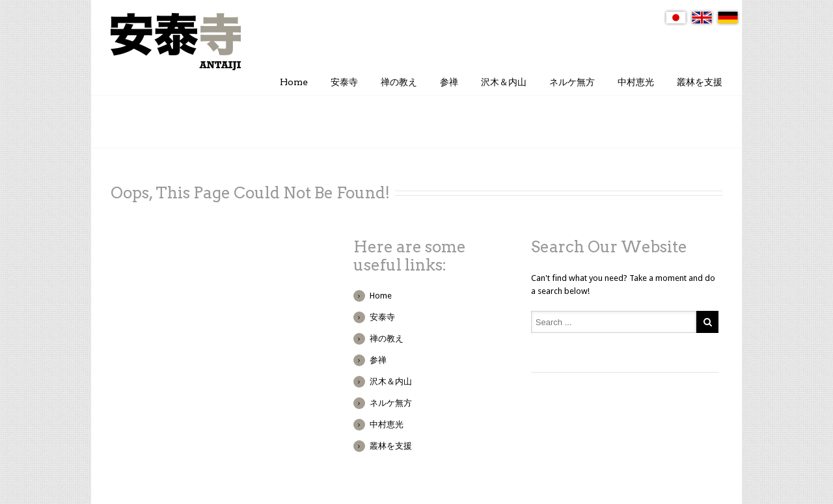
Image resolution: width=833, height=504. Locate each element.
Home (294, 82)
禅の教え (399, 82)
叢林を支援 (700, 82)
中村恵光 (636, 82)
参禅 (449, 82)
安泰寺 (344, 82)
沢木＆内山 (504, 82)
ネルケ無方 (572, 82)
